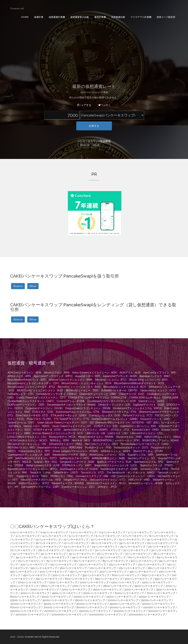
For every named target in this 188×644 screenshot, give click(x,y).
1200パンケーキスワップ (94, 582)
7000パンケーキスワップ (161, 593)
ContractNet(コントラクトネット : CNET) (31, 401)
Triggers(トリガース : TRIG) (32, 476)
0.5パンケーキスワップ (112, 532)
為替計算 (39, 17)
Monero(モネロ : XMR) (129, 437)
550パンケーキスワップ (96, 575)
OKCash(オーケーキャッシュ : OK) (27, 444)
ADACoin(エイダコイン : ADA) (24, 373)
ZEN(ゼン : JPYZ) (107, 487)
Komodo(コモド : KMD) (145, 430)
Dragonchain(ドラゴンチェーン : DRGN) (88, 408)
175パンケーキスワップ (132, 568)
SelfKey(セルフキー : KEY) (74, 458)
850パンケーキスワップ (109, 579)
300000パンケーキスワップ (130, 611)
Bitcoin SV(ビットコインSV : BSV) (148, 380)
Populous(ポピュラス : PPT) (34, 451)
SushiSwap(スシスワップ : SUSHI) (79, 469)
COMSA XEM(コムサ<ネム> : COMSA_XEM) (154, 398)
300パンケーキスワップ (113, 572)
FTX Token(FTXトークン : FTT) (71, 419)
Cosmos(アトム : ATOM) (71, 401)
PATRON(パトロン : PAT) (21, 448)
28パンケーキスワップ (51, 550)
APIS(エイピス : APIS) (19, 376)
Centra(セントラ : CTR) (20, 394)
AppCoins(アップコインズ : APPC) (53, 376)
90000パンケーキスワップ (125, 607)
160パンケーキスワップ (73, 568)
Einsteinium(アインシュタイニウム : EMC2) (137, 408)
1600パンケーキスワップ (55, 586)
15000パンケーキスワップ (57, 600)
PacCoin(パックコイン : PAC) (101, 444)
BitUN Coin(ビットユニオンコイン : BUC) (40, 390)
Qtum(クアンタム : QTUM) (148, 451)
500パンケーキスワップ (66, 575)
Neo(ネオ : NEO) (81, 440)
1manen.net (17, 8)
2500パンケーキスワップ (107, 590)
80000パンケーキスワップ (92, 607)
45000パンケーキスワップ (124, 604)
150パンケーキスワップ (44, 568)
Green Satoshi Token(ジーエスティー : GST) (62, 423)
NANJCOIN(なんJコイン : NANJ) (162, 437)
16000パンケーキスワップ (90, 600)
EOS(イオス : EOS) (43, 412)
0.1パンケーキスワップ (84, 532)
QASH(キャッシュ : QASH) (115, 451)
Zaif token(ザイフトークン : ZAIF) (40, 487)
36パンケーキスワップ (110, 554)
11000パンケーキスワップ (121, 597)
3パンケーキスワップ (27, 536)
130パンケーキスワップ (151, 565)
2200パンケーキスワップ (76, 590)
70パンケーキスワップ (31, 561)
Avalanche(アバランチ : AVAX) (120, 376)
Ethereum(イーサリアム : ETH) (119, 412)
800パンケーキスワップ (79, 579)
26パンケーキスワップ (161, 547)
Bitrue (95, 145)
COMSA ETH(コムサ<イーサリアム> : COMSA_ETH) (97, 398)
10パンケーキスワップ (48, 540)
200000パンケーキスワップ (60, 611)
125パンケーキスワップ (122, 565)
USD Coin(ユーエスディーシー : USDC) (133, 476)
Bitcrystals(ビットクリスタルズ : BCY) (125, 387)
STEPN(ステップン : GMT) (77, 465)
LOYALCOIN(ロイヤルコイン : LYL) (27, 437)
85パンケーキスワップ (115, 561)
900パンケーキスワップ (139, 579)
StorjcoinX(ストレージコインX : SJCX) (116, 465)
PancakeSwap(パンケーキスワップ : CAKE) (145, 444)
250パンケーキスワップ (83, 572)
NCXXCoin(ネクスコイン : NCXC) (28, 440)
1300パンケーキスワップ (125, 582)
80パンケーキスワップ (87, 561)
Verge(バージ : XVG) (75, 480)
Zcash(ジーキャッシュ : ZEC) (78, 487)
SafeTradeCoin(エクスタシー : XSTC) (36, 458)
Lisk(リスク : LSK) (118, 433)
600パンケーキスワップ (126, 575)
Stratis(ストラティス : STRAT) (156, 465)
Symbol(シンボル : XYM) (154, 469)
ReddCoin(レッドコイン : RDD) (107, 455)
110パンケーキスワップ (63, 565)
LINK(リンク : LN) (95, 433)
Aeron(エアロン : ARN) (57, 373)
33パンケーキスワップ (25, 554)
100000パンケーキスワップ (159, 607)
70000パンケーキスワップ (59, 607)
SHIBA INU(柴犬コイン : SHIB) (108, 458)
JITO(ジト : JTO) (120, 430)
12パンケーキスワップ (104, 540)
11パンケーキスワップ (76, 540)
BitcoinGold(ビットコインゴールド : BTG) (31, 387)
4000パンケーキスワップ (35, 593)
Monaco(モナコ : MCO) (62, 437)
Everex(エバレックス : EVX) (105, 415)
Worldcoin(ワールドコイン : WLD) (106, 483)
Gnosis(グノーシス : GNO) (155, 419)
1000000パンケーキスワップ (32, 615)
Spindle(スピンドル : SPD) (149, 462)
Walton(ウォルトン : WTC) (34, 483)
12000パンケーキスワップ (154, 597)
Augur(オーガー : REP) (88, 376)
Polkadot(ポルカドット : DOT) (131, 448)
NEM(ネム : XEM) (59, 440)
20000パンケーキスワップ (123, 600)
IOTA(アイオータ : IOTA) (47, 430)
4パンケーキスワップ (54, 536)
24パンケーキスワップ (105, 547)
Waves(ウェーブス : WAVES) (68, 483)
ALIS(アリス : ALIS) (130, 373)
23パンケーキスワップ (76, 547)
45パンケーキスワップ (85, 557)
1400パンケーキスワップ (156, 582)
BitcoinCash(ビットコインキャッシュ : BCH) (86, 383)
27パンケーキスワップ (23, 550)
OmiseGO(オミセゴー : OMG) (66, 444)
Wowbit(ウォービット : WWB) (146, 483)
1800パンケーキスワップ (117, 586)
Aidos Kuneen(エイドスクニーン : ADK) (95, 373)
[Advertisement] (94, 52)
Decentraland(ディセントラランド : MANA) (71, 405)
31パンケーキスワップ (136, 550)
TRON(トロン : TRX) (62, 476)
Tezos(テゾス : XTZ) (92, 473)
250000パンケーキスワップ (95, 611)
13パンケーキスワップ (131, 540)
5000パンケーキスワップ (98, 593)
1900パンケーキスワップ (149, 586)
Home (25, 17)
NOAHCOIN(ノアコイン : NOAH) (160, 440)
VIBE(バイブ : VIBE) (139, 480)
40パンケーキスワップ (57, 557)
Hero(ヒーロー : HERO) (37, 426)
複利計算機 (100, 17)
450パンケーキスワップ (36, 575)
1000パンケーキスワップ (32, 582)
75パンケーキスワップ (59, 561)
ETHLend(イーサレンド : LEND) (69, 415)
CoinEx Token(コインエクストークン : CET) (41, 398)
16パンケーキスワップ (48, 543)
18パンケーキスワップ (104, 543)
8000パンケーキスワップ (25, 597)
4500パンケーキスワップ (66, 593)
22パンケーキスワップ (48, 547)
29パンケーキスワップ (79, 550)
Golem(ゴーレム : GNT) (21, 423)
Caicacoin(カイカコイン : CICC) (158, 390)
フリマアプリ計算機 (141, 17)
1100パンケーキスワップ (63, 582)
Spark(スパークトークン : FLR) (114, 462)
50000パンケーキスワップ (157, 604)
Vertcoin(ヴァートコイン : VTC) (107, 480)
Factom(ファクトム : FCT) (138, 415)
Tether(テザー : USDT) (66, 473)
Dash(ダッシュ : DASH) (151, 401)
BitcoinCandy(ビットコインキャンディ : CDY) (33, 383)
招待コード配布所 (166, 17)
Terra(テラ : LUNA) (40, 473)
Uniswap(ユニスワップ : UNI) (92, 476)
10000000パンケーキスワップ (69, 615)
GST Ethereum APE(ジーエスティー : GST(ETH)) (117, 423)
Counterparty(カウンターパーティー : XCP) (111, 401)
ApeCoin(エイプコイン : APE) (160, 373)
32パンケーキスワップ (164, 550)
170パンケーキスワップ (103, 568)
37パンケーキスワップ (138, 554)
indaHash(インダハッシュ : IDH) (138, 426)
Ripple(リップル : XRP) (140, 455)
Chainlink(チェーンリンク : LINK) (98, 394)
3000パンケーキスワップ (139, 590)
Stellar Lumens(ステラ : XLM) (43, 465)
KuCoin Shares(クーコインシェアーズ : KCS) (58, 433)
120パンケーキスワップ (93, 565)
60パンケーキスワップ (141, 557)
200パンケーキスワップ (53, 572)
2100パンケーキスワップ (45, 590)
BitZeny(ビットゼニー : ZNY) (82, 390)
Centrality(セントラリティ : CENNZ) (56, 394)
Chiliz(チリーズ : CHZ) (131, 394)
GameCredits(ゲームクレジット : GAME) (115, 419)
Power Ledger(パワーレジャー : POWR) (75, 451)
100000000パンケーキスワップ (107, 615)
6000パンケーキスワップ (129, 593)
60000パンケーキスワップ (25, 607)
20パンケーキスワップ (160, 543)
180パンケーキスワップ (161, 568)
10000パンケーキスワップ (89, 597)
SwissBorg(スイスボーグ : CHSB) (119, 469)
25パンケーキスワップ (133, 547)
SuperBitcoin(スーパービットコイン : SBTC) (32, 469)
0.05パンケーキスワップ (54, 532)
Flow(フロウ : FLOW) (39, 419)
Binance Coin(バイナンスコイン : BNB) (71, 380)
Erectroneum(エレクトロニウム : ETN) (77, 412)
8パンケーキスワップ (161, 536)
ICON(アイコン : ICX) (106, 426)
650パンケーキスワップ (156, 575)
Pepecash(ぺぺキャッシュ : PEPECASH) (60, 448)
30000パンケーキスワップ (25, 604)
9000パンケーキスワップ (56, 597)
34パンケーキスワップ (53, 554)
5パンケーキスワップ (81, 536)
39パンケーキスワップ (28, 557)
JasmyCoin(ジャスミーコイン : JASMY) (86, 430)
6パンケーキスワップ (108, 536)
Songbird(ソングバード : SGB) (77, 462)
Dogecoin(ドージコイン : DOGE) (44, 408)
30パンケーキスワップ (108, 550)
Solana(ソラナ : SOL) (45, 462)
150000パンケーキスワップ (26, 611)
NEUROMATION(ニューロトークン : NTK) (116, 440)
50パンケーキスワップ (113, 557)
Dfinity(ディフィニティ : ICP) (114, 405)
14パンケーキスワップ (159, 540)
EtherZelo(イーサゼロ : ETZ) (32, 415)
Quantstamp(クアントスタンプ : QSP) (29, 455)
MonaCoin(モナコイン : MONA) (96, 437)
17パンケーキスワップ (76, 543)
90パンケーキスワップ (144, 561)
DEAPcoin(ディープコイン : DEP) (26, 405)
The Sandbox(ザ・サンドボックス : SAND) (131, 473)
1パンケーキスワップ (140, 532)
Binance (84, 145)
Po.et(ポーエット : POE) (98, 448)
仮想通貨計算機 (57, 17)
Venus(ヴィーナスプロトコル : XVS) (41, 480)
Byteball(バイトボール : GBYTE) (119, 390)
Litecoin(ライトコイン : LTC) (146, 433)
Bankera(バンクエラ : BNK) (155, 376)
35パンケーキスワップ (81, 554)
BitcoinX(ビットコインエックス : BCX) (79, 387)
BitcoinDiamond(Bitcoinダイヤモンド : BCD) (139, 383)
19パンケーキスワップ (132, 543)
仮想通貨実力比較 (80, 17)
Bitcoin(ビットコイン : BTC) (111, 380)
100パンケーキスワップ (34, 565)
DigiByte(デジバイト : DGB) (148, 405)
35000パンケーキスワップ (58, 604)
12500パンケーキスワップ (25, 600)
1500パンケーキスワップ (24, 586)
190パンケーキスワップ (23, 572)
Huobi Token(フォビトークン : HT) (72, 426)
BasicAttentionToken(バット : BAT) (27, 380)
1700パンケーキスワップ (86, 586)
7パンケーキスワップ (135, 536)
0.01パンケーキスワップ (24, 532)
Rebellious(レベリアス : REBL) (70, 455)
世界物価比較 (118, 17)
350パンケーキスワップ (143, 572)
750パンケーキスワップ (49, 579)
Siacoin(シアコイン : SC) (141, 458)
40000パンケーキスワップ (91, 604)
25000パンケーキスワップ (156, 600)
